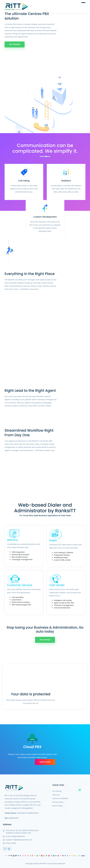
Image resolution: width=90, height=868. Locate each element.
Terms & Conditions (60, 798)
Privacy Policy (58, 802)
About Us (56, 795)
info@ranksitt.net (18, 836)
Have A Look (45, 762)
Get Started (15, 44)
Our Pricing (57, 791)
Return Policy (58, 806)
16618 (14, 843)
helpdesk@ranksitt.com (23, 840)
